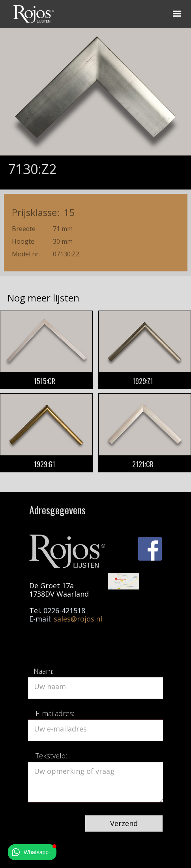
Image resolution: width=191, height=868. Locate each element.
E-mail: (41, 619)
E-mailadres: (55, 713)
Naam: (43, 671)
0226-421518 (64, 610)
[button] (177, 14)
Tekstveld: (51, 756)
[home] (32, 13)
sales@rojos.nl (78, 619)
